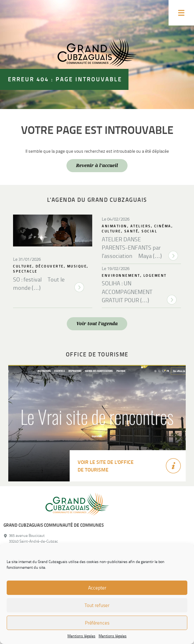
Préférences (97, 623)
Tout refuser (97, 605)
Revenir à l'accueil (97, 165)
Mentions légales (81, 636)
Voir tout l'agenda (97, 324)
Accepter (97, 588)
